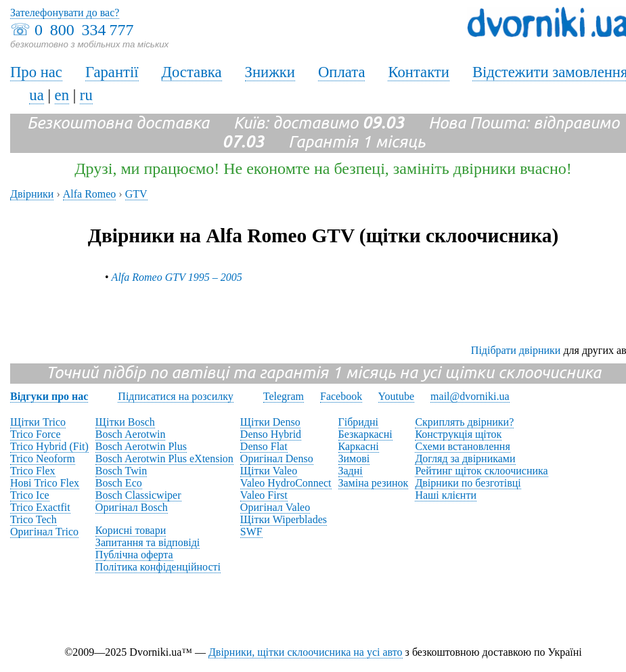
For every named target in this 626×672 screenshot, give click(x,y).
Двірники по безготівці (468, 483)
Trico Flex (33, 471)
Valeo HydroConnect (286, 483)
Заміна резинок (374, 483)
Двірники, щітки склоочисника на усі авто (306, 652)
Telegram (284, 396)
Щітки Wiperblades (284, 519)
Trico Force (36, 434)
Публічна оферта (134, 555)
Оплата (342, 72)
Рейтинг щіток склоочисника (481, 471)
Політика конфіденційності (158, 567)
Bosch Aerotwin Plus (141, 446)
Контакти (418, 72)
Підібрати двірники (516, 350)
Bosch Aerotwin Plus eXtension (164, 458)
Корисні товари (131, 530)
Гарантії (112, 72)
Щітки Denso (270, 422)
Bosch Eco (119, 483)
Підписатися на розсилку (175, 396)
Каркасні (359, 446)
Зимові (354, 458)
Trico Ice (30, 495)
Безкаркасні (365, 434)
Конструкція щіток (458, 434)
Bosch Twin (121, 471)
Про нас (36, 72)
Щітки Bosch (125, 422)
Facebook (341, 396)
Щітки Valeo (269, 471)
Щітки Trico (38, 422)
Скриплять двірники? (464, 422)
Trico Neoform (43, 458)
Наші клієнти (446, 495)
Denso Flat (264, 446)
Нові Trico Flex (45, 483)
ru (86, 95)
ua (36, 95)
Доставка (192, 72)
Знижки (270, 72)
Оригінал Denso (277, 458)
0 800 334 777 (84, 30)
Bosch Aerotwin (131, 434)
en (62, 95)
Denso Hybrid (271, 434)
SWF (251, 532)
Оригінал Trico (44, 532)
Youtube (397, 396)
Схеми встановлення (462, 446)
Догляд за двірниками (465, 458)
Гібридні (359, 422)
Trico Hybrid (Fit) (49, 446)
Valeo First (264, 495)
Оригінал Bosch (132, 507)
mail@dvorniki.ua (470, 396)
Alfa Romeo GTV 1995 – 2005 (177, 277)
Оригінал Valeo (275, 507)
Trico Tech (33, 519)
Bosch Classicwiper (138, 495)
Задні (351, 471)
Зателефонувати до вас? (65, 13)
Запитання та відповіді (148, 542)
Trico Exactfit (40, 507)
